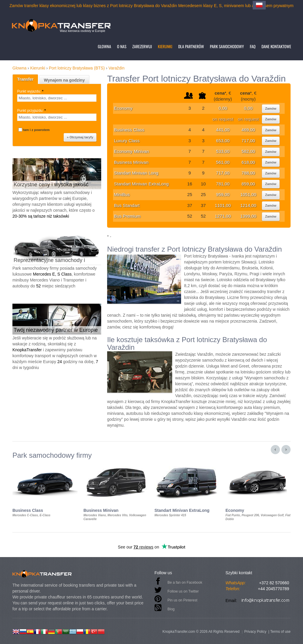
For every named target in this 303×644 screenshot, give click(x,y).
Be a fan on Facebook (185, 582)
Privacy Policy (255, 632)
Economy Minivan (131, 151)
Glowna (104, 46)
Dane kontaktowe (276, 46)
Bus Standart (127, 205)
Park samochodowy (227, 46)
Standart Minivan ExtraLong (141, 184)
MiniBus (122, 194)
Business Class (129, 130)
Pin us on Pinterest (182, 600)
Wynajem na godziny (64, 80)
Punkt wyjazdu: (31, 91)
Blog (171, 609)
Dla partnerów (191, 46)
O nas (122, 46)
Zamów (271, 109)
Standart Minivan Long (136, 173)
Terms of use (280, 632)
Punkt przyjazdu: (32, 111)
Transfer (25, 79)
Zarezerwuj (142, 46)
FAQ (253, 46)
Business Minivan (131, 162)
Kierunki (165, 46)
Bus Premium (127, 216)
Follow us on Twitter (183, 591)
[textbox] (57, 98)
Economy (123, 108)
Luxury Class (127, 141)
